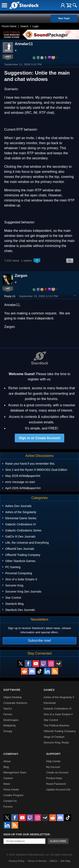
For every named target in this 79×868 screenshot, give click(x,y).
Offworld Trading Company (60, 731)
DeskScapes (11, 720)
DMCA (53, 861)
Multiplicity (10, 725)
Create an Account (57, 772)
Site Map (65, 861)
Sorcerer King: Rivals (56, 743)
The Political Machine (56, 725)
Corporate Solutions (15, 703)
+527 (8, 57)
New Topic (64, 18)
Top (75, 296)
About (7, 761)
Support (53, 754)
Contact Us (10, 801)
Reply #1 (10, 296)
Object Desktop (13, 697)
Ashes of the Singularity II (59, 697)
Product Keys (54, 778)
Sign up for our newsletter (27, 834)
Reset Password (56, 784)
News (7, 784)
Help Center (53, 761)
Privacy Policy (17, 861)
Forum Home (9, 26)
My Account (53, 767)
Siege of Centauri (54, 737)
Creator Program (13, 795)
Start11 (8, 709)
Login (35, 26)
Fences (8, 714)
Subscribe (58, 841)
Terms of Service (37, 861)
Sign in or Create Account (40, 438)
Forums (8, 807)
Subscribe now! (39, 641)
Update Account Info (58, 790)
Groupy (8, 731)
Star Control (51, 720)
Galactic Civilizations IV (58, 709)
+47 (8, 288)
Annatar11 (24, 44)
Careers (8, 778)
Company (11, 754)
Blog (6, 767)
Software (12, 690)
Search (24, 26)
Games (49, 690)
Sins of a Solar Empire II (58, 714)
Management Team (15, 772)
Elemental (50, 703)
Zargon (21, 276)
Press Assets (11, 790)
